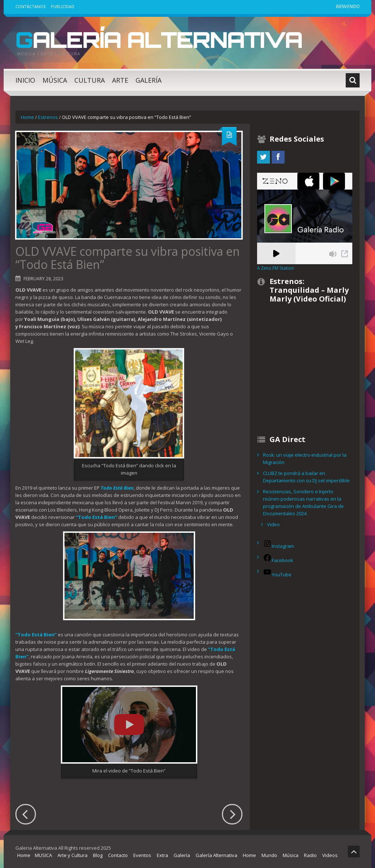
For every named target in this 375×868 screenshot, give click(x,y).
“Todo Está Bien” (36, 635)
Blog (98, 855)
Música (55, 80)
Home (27, 117)
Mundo (269, 855)
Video (273, 524)
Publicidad (63, 6)
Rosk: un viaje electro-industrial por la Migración (305, 459)
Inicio (25, 80)
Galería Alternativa (159, 40)
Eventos (142, 855)
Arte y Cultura (73, 855)
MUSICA (43, 855)
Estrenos (48, 117)
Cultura (90, 80)
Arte (120, 80)
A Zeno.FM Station (276, 268)
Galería (148, 80)
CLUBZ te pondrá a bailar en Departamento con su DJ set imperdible (306, 477)
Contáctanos (30, 6)
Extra (162, 855)
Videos (330, 855)
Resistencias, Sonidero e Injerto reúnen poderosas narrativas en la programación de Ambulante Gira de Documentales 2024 (303, 502)
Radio (310, 855)
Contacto (118, 855)
